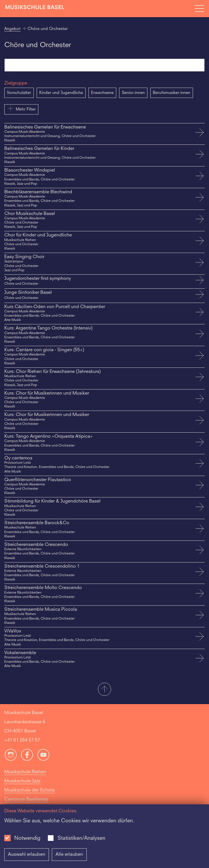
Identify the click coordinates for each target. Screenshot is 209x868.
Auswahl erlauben (27, 855)
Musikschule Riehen (25, 772)
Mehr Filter (21, 108)
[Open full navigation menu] (199, 9)
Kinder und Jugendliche (61, 93)
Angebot (12, 29)
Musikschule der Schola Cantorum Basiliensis (29, 795)
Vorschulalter (19, 93)
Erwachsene (102, 93)
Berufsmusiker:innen (172, 93)
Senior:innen (133, 93)
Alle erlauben (69, 855)
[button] (104, 690)
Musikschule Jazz (22, 781)
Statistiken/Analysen (81, 838)
